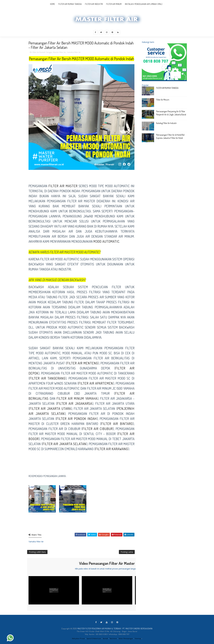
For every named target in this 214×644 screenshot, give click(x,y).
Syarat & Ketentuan (94, 638)
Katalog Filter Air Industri (166, 123)
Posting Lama (127, 552)
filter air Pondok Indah (77, 419)
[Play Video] (54, 590)
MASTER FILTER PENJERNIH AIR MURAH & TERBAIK (99, 629)
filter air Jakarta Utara (50, 408)
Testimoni (113, 638)
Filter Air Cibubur (98, 429)
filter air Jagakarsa (75, 403)
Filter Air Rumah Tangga (70, 4)
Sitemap (138, 638)
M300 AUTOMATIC (106, 241)
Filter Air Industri (94, 4)
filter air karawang (112, 449)
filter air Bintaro (117, 424)
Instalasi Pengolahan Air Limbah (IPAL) (144, 4)
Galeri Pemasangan (126, 638)
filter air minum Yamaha (77, 398)
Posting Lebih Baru (37, 552)
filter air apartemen (96, 383)
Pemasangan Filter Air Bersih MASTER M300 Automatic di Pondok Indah (81, 59)
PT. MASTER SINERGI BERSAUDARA (138, 629)
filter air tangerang (47, 378)
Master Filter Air (59, 52)
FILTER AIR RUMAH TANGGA (167, 88)
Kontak (105, 638)
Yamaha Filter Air (74, 52)
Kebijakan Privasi (79, 638)
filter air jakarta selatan (64, 444)
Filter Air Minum (114, 4)
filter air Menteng (82, 363)
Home (53, 4)
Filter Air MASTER (63, 186)
